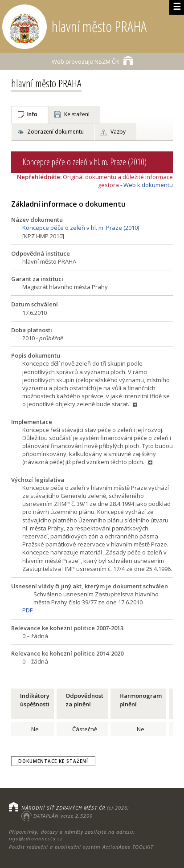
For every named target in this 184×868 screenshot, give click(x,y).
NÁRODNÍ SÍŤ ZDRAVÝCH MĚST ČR (63, 808)
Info (32, 114)
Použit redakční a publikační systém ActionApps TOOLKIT (81, 847)
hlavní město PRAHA (46, 83)
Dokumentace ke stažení (53, 761)
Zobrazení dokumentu (55, 132)
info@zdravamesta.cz (36, 838)
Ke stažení (77, 114)
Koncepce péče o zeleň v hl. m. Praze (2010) (81, 228)
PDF (27, 610)
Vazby (118, 132)
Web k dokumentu (148, 185)
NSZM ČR (92, 60)
